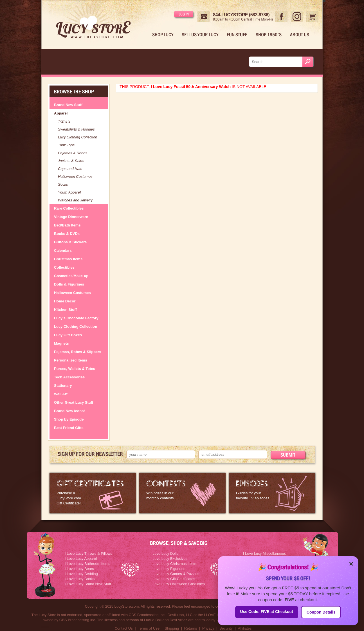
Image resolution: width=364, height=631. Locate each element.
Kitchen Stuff (65, 310)
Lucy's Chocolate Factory (76, 318)
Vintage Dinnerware (71, 217)
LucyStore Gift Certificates (93, 493)
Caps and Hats (70, 169)
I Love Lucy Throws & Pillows (88, 553)
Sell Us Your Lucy (200, 35)
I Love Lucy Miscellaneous (264, 553)
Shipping (172, 628)
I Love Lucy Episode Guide (272, 493)
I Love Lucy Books (80, 579)
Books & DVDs (67, 234)
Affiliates (245, 628)
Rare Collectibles (69, 208)
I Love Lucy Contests (182, 493)
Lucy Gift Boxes (68, 335)
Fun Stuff (237, 35)
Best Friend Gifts (69, 428)
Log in (184, 14)
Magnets (61, 343)
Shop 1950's (269, 35)
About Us (300, 35)
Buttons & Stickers (70, 242)
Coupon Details (321, 612)
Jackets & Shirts (71, 161)
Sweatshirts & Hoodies (76, 129)
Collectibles (64, 267)
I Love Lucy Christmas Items (174, 564)
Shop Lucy (163, 35)
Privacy (208, 628)
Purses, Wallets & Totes (75, 369)
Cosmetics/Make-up (71, 276)
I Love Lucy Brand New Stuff (88, 584)
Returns (191, 628)
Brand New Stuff (68, 105)
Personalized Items (71, 360)
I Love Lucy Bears (79, 569)
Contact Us (123, 628)
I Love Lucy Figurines (168, 569)
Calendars (63, 251)
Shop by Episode (69, 419)
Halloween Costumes (75, 177)
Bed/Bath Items (67, 225)
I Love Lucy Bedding (81, 574)
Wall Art (61, 394)
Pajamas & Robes (73, 153)
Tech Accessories (69, 377)
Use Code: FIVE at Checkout (267, 612)
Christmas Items (68, 259)
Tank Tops (66, 145)
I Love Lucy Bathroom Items (87, 564)
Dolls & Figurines (69, 284)
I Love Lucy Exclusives (169, 559)
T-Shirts (64, 121)
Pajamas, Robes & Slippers (78, 352)
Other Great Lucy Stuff (74, 402)
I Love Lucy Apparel (81, 559)
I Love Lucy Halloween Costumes (178, 584)
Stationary (63, 386)
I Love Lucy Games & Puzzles (175, 574)
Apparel (61, 113)
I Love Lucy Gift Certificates (173, 579)
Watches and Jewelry (75, 200)
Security (226, 628)
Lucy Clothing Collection (77, 137)
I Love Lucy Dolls (164, 553)
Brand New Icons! (69, 411)
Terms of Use (149, 628)
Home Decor (65, 301)
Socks (63, 184)
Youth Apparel (69, 192)
